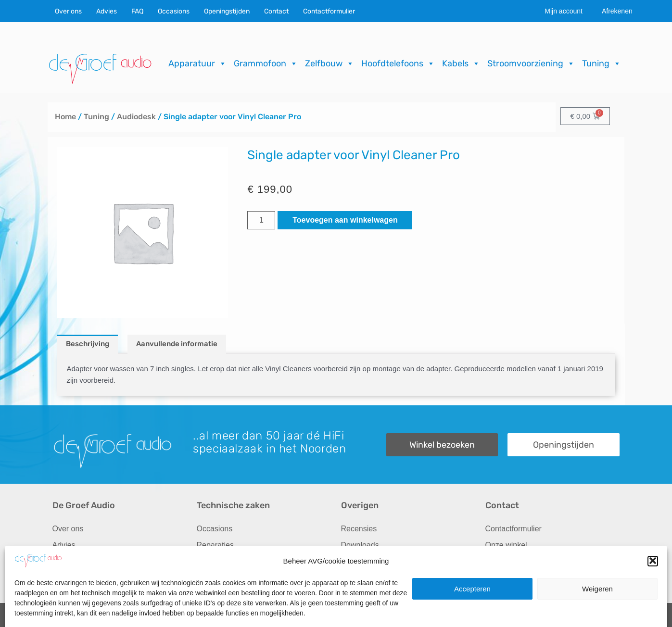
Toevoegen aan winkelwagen (345, 220)
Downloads (360, 545)
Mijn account (564, 11)
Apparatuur (197, 63)
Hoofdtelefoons (398, 63)
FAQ (137, 11)
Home (65, 117)
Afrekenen (617, 11)
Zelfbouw (330, 63)
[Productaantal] (261, 220)
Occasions (174, 11)
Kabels (461, 63)
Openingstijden (227, 11)
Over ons (68, 11)
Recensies (359, 529)
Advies (107, 11)
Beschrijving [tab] (88, 344)
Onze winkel (506, 545)
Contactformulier (329, 11)
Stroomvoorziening (531, 63)
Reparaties (215, 545)
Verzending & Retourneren (387, 561)
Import (208, 561)
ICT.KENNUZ (600, 615)
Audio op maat (77, 561)
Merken (65, 578)
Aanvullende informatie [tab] (177, 344)
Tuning (602, 63)
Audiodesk (136, 117)
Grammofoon (266, 63)
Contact (276, 11)
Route (496, 578)
